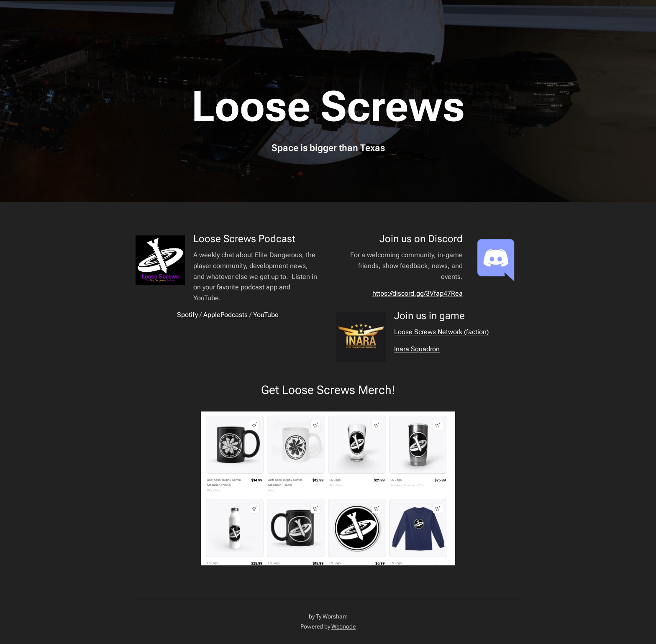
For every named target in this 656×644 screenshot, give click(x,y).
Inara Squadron (417, 349)
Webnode (343, 626)
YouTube (266, 315)
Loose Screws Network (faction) (441, 332)
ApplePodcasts (225, 315)
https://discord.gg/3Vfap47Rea (418, 293)
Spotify (187, 315)
